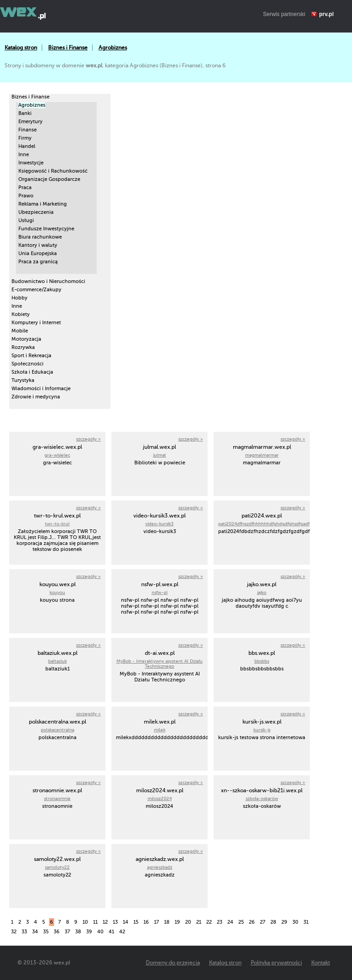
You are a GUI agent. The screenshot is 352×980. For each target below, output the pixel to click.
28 (273, 922)
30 (295, 922)
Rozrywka (23, 347)
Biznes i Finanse (68, 48)
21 (199, 922)
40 (100, 932)
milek (160, 730)
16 (146, 922)
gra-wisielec (57, 455)
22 (209, 922)
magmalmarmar (262, 455)
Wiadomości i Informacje (41, 389)
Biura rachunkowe (40, 237)
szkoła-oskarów (262, 798)
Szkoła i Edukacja (32, 372)
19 (177, 922)
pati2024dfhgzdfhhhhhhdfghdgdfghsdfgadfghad (269, 524)
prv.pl (326, 14)
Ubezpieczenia (36, 212)
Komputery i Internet (36, 323)
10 (85, 922)
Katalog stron (21, 48)
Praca (25, 188)
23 (220, 922)
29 (284, 922)
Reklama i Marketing (43, 204)
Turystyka (23, 380)
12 (105, 922)
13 (115, 922)
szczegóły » (88, 439)
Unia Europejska (38, 253)
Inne (24, 155)
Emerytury (30, 122)
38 (78, 932)
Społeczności (27, 364)
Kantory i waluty (38, 245)
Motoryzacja (26, 339)
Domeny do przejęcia (173, 963)
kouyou (57, 592)
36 (57, 932)
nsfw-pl (160, 592)
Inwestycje (31, 163)
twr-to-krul (57, 524)
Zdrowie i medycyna (36, 397)
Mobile (20, 331)
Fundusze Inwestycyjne (46, 229)
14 (126, 922)
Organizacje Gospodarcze (49, 179)
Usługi (26, 220)
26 (252, 922)
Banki (25, 113)
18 (167, 922)
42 (122, 932)
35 (46, 932)
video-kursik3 (159, 524)
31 (306, 922)
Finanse (27, 130)
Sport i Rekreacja (31, 356)
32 (14, 932)
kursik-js (262, 730)
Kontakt (321, 963)
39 (89, 932)
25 (241, 922)
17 (157, 922)
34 (35, 932)
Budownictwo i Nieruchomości (48, 281)
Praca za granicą (38, 262)
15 (136, 922)
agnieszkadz (160, 867)
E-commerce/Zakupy (36, 290)
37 (67, 932)
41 (111, 932)
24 (230, 922)
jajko (262, 592)
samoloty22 (57, 867)
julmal (159, 455)
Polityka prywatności (276, 963)
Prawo (26, 196)
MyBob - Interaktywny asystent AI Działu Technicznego (159, 664)
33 (24, 932)
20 (188, 922)
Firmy (25, 138)
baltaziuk (58, 661)
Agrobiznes (113, 48)
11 (95, 922)
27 (263, 922)
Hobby (19, 298)
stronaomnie (57, 798)
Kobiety (21, 314)
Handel (27, 146)
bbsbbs (262, 661)
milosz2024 (160, 798)
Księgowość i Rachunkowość (53, 171)
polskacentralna (58, 730)
